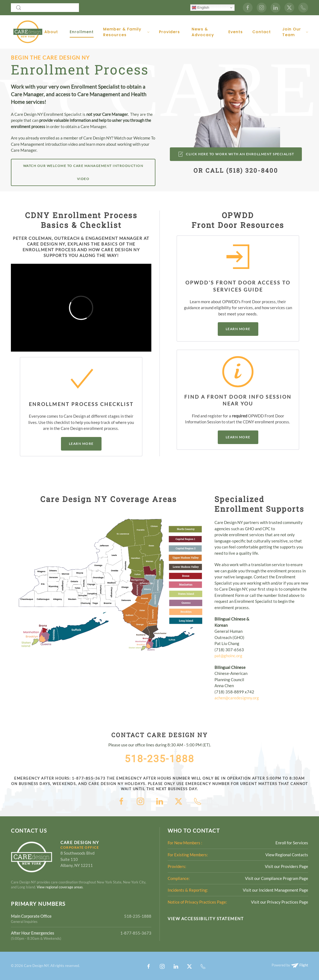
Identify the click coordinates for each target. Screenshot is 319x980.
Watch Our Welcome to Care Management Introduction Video (83, 172)
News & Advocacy (203, 32)
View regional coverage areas (60, 887)
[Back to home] (28, 32)
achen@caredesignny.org (237, 698)
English (200, 8)
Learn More (81, 444)
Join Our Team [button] (295, 32)
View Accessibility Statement (206, 919)
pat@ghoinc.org (228, 656)
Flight (300, 965)
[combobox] (45, 8)
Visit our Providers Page (286, 866)
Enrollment (82, 32)
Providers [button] (169, 32)
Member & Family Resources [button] (126, 32)
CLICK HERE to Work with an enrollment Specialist (236, 154)
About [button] (51, 32)
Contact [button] (262, 32)
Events (236, 32)
